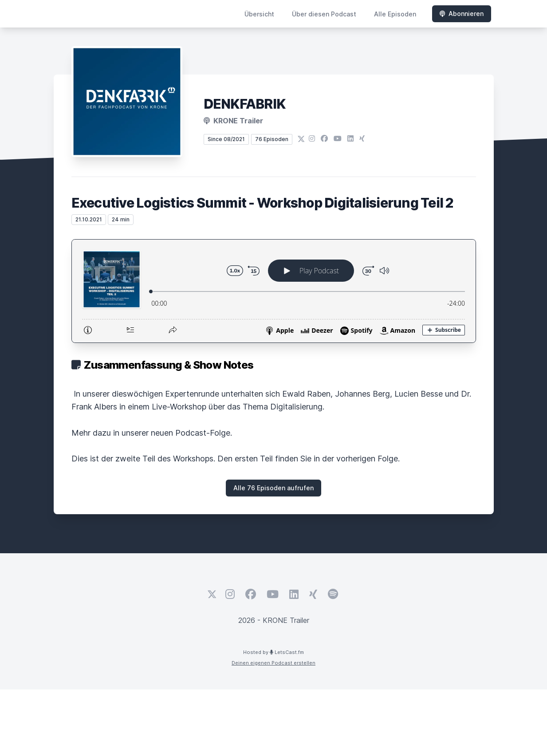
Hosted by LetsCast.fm (273, 652)
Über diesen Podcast (324, 14)
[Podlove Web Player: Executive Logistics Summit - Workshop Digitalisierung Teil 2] (274, 291)
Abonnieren (462, 14)
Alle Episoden (395, 14)
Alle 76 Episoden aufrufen (273, 488)
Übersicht (259, 14)
